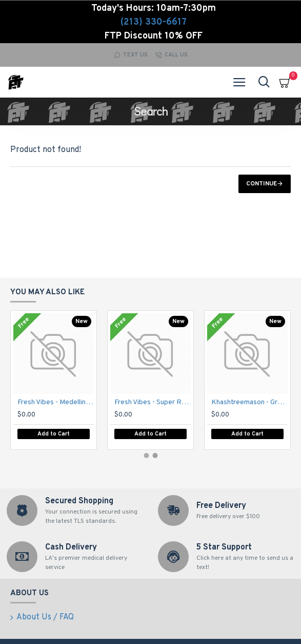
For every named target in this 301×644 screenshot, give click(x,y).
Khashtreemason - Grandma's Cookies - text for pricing (249, 402)
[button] (146, 456)
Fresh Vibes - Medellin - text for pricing (56, 402)
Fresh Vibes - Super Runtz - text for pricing (153, 402)
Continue (262, 184)
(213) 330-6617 (154, 22)
